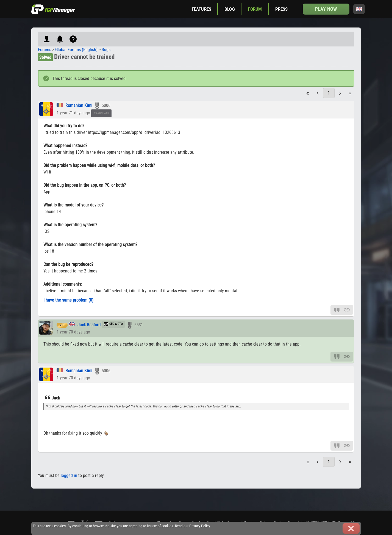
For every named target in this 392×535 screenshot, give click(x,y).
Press (282, 9)
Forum (255, 9)
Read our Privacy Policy (193, 526)
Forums (45, 50)
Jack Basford (89, 325)
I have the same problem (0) (68, 300)
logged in (69, 475)
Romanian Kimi (79, 105)
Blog (230, 9)
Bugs (106, 50)
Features (201, 9)
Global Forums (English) (76, 50)
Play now (326, 9)
